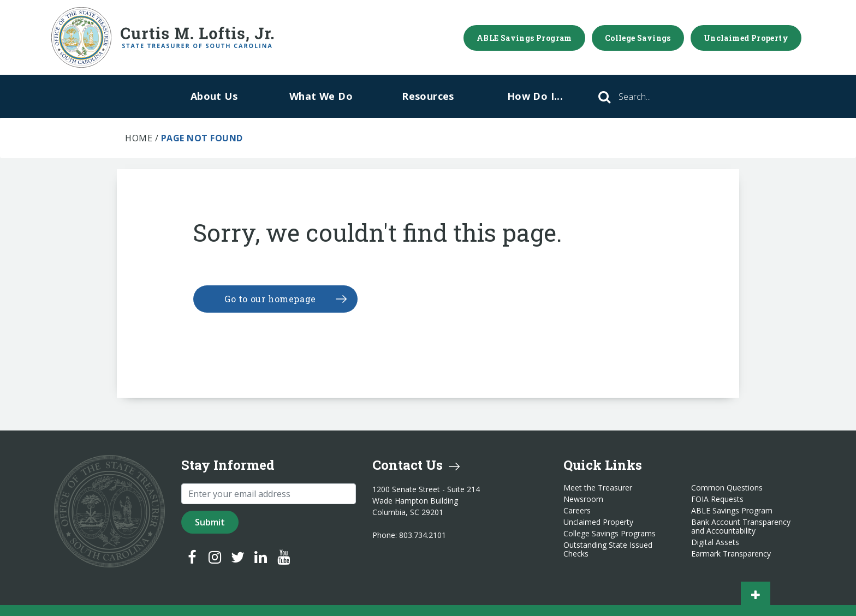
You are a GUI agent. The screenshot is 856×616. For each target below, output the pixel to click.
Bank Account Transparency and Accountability (741, 527)
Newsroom (583, 499)
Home (139, 138)
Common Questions (727, 488)
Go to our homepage (270, 299)
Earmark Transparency (731, 554)
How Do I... (535, 96)
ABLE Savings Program (524, 38)
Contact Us (416, 465)
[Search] (650, 97)
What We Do (321, 96)
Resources (428, 96)
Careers (577, 511)
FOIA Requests (717, 499)
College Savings (638, 38)
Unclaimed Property (746, 38)
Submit (210, 522)
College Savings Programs (610, 534)
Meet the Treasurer (598, 488)
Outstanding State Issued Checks (608, 549)
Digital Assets (715, 542)
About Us (214, 96)
